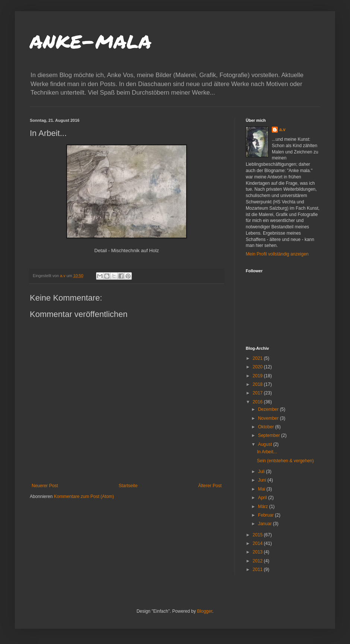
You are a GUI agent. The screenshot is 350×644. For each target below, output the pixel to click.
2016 (258, 402)
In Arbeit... (267, 452)
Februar (266, 515)
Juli (262, 472)
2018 (258, 384)
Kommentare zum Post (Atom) (84, 497)
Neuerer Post (45, 486)
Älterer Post (210, 486)
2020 (258, 367)
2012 (258, 561)
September (270, 435)
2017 (258, 393)
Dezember (269, 409)
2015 (258, 535)
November (269, 418)
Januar (265, 524)
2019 (258, 376)
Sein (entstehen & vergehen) (285, 461)
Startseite (128, 486)
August (266, 444)
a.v (282, 130)
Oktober (267, 427)
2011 (258, 570)
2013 (258, 552)
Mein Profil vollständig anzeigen (277, 254)
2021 (258, 358)
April (263, 498)
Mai (262, 489)
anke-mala (91, 39)
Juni (263, 480)
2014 (258, 543)
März (264, 507)
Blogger (205, 611)
